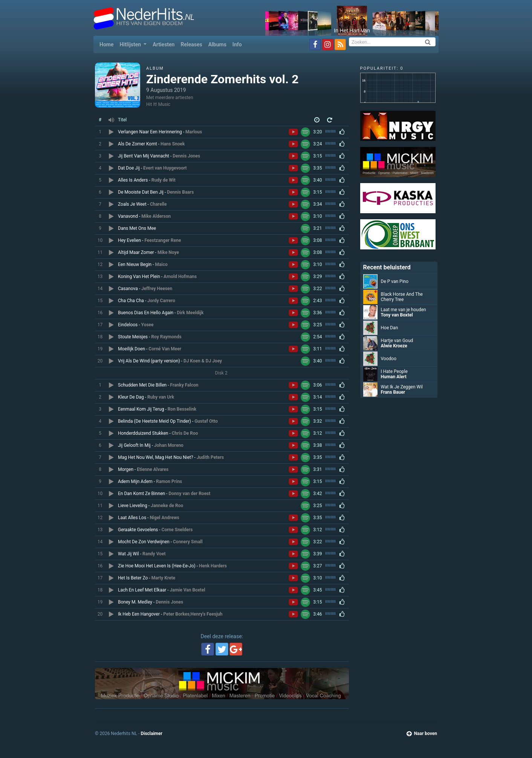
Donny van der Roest (189, 494)
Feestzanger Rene (163, 240)
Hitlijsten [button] (131, 44)
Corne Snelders (177, 530)
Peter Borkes (176, 614)
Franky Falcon (184, 385)
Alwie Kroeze (394, 346)
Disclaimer (151, 734)
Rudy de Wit (164, 180)
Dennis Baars (180, 192)
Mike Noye (168, 252)
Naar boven (422, 734)
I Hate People (394, 371)
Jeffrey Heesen (157, 289)
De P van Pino (395, 281)
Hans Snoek (173, 144)
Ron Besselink (182, 409)
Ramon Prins (169, 481)
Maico (161, 264)
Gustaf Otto (206, 421)
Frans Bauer (393, 392)
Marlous (194, 132)
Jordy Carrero (161, 301)
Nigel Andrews (164, 518)
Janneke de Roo (167, 506)
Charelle (158, 204)
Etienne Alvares (153, 469)
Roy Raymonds (166, 337)
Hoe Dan (390, 328)
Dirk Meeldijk (190, 313)
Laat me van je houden (404, 310)
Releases (191, 44)
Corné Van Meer (165, 349)
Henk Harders (213, 566)
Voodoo (389, 359)
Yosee (148, 325)
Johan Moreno (169, 445)
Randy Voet (154, 554)
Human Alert (394, 377)
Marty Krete (164, 578)
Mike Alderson (156, 216)
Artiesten (164, 44)
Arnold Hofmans (180, 277)
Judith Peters (210, 457)
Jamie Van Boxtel (188, 590)
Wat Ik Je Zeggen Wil (402, 387)
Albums (217, 44)
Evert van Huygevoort (165, 168)
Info (237, 44)
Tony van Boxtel (397, 315)
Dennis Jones (186, 156)
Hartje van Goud (397, 341)
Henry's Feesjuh (206, 614)
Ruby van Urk (161, 397)
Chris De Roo (185, 433)
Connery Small (188, 542)
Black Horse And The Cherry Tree (402, 297)
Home (108, 44)
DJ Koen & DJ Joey (203, 361)
